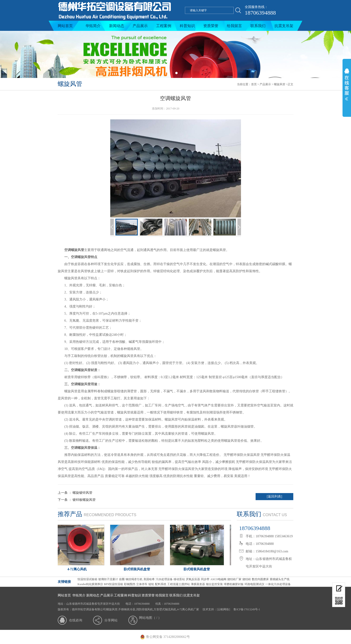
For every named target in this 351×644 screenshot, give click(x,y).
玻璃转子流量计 (108, 579)
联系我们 (258, 26)
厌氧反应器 (193, 579)
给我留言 (234, 26)
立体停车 (142, 584)
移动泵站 (179, 579)
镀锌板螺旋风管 (84, 500)
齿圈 (122, 579)
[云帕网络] (223, 609)
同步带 (205, 579)
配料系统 (161, 584)
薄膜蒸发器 (198, 584)
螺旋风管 (280, 84)
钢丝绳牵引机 (134, 579)
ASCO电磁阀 (218, 579)
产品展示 (140, 26)
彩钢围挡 (130, 584)
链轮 (151, 584)
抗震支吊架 (284, 26)
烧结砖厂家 (234, 579)
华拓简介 (93, 26)
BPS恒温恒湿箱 (113, 584)
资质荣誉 (211, 26)
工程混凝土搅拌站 (179, 584)
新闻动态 (117, 26)
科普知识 (187, 26)
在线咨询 (76, 620)
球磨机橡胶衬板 (234, 584)
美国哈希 (149, 579)
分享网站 (111, 620)
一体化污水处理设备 (278, 584)
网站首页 (65, 26)
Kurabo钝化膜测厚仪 (90, 584)
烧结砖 (247, 579)
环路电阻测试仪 (254, 584)
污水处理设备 (164, 579)
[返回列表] (274, 496)
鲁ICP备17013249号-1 (246, 609)
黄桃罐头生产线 (280, 579)
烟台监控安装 (214, 584)
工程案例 (164, 26)
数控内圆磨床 (260, 579)
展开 (347, 88)
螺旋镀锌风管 (82, 493)
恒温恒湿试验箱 (87, 579)
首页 (254, 84)
